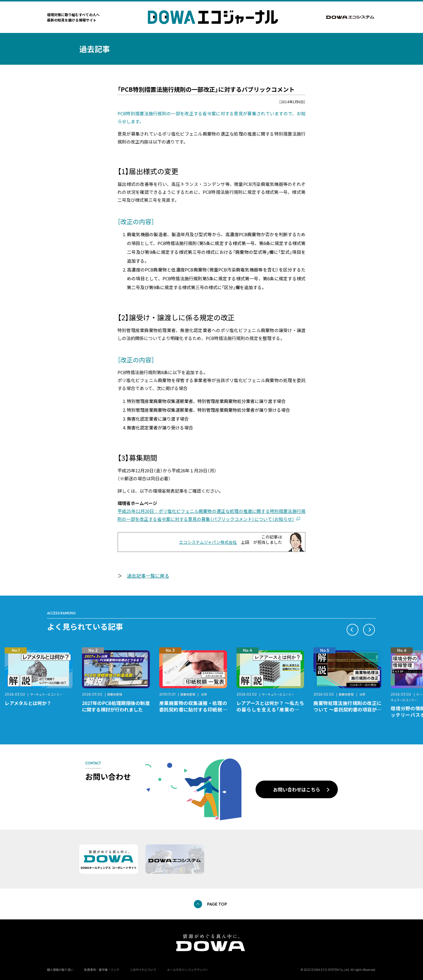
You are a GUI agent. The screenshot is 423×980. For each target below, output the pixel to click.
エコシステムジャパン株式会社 (208, 542)
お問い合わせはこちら (297, 789)
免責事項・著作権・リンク (102, 970)
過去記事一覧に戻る (148, 576)
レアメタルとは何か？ (28, 703)
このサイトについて (143, 970)
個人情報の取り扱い (60, 970)
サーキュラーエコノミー (46, 694)
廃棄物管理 (115, 694)
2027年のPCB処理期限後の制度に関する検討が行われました (116, 706)
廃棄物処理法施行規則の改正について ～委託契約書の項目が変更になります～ (347, 709)
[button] (352, 630)
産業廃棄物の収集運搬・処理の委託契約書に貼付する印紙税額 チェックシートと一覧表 (195, 709)
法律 (204, 694)
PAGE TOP (217, 904)
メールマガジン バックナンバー (188, 970)
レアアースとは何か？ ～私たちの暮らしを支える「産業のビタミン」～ (270, 709)
